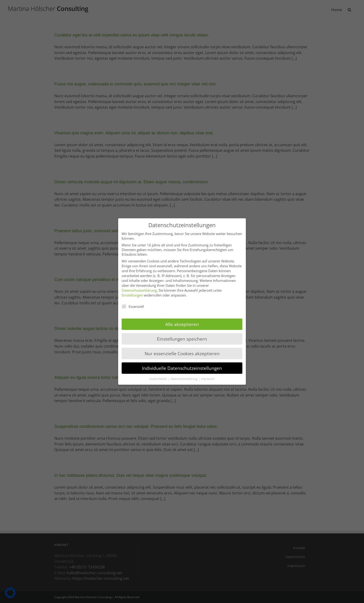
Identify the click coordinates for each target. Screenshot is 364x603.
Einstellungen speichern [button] (182, 339)
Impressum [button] (208, 379)
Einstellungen (132, 295)
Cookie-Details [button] (159, 379)
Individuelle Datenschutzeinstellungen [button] (182, 368)
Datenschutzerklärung (139, 290)
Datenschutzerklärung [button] (184, 379)
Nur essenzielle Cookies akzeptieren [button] (182, 353)
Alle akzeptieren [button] (182, 324)
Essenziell (133, 306)
